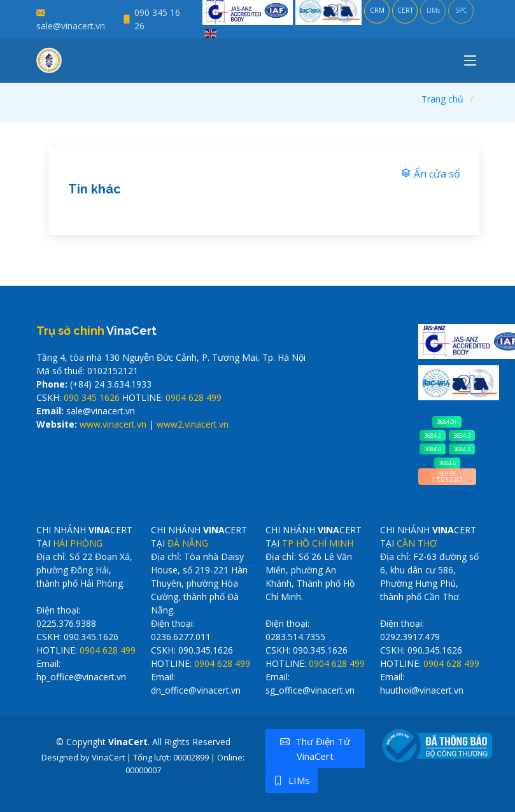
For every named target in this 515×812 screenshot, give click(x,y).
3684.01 (447, 422)
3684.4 (433, 449)
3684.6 (447, 463)
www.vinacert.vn (113, 424)
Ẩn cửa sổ (431, 174)
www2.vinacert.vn (193, 424)
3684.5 (462, 449)
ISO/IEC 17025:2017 (447, 477)
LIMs (292, 780)
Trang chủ (442, 99)
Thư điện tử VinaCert (315, 749)
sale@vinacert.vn (71, 26)
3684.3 (462, 436)
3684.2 (433, 436)
